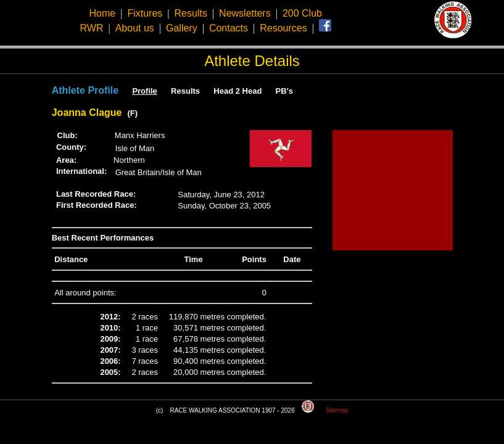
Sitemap (337, 410)
